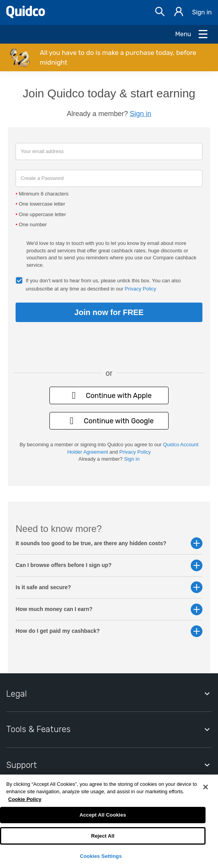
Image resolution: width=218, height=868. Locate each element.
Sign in (202, 12)
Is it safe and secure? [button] (109, 587)
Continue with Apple (109, 395)
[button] (109, 57)
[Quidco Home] (26, 16)
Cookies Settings (101, 856)
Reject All (103, 836)
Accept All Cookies (103, 815)
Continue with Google (109, 421)
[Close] (206, 787)
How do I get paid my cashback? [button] (109, 631)
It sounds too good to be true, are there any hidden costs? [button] (109, 543)
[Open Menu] (192, 34)
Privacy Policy (140, 289)
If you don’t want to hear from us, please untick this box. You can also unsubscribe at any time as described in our (103, 285)
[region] (109, 821)
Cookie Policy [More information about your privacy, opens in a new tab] (25, 799)
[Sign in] (179, 13)
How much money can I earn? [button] (109, 609)
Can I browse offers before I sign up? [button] (109, 565)
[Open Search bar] (160, 13)
